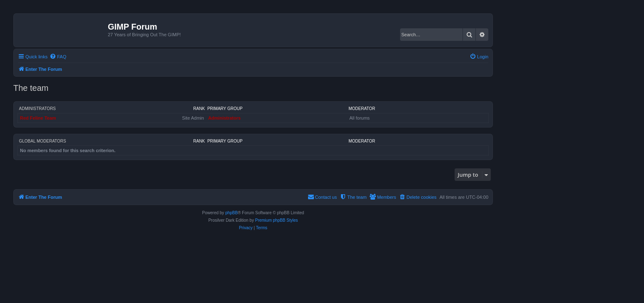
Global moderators (43, 141)
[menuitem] (58, 57)
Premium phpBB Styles (277, 220)
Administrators (38, 109)
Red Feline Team (38, 118)
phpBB (231, 213)
